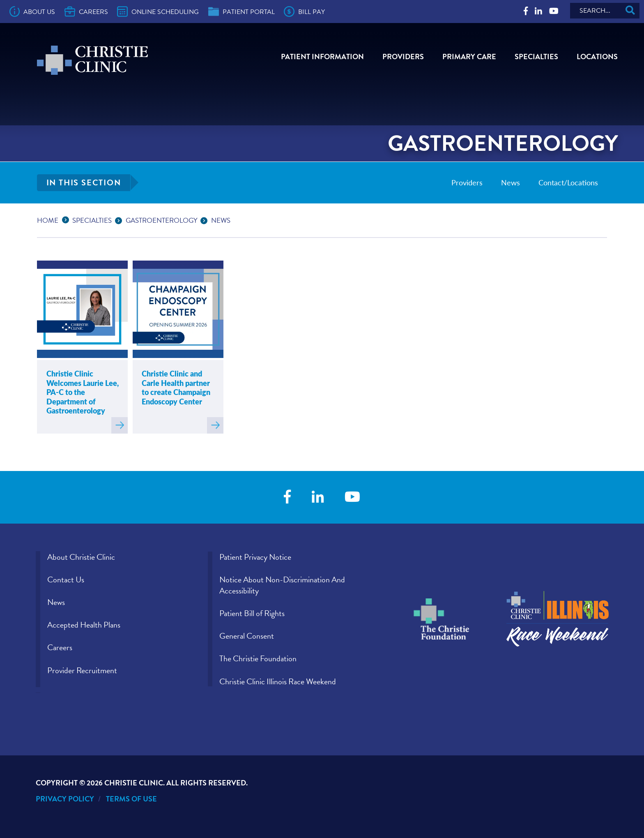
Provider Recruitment (82, 670)
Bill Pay (304, 12)
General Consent (247, 636)
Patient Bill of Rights (252, 613)
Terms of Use (131, 799)
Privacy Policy (65, 799)
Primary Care (469, 57)
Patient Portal (241, 12)
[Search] (605, 11)
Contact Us (66, 579)
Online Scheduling (158, 12)
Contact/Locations (568, 182)
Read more (120, 425)
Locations (597, 57)
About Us (32, 12)
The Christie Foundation (258, 658)
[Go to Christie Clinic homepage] (92, 60)
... (67, 219)
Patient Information (322, 57)
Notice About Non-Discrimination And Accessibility (282, 585)
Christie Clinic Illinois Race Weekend (278, 681)
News (511, 182)
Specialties (536, 57)
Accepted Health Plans (84, 625)
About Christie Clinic (81, 557)
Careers (86, 12)
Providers (403, 57)
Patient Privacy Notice (255, 557)
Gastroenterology (162, 220)
